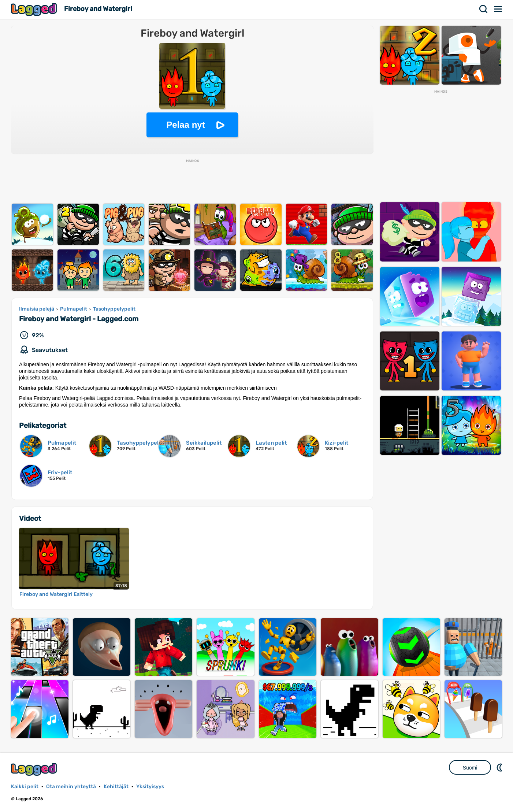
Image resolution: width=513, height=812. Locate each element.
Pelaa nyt (185, 125)
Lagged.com (35, 769)
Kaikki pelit (25, 787)
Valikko (498, 9)
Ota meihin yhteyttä (71, 787)
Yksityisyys (150, 787)
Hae (484, 9)
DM (500, 767)
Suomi (470, 768)
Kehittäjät (116, 787)
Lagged (35, 9)
